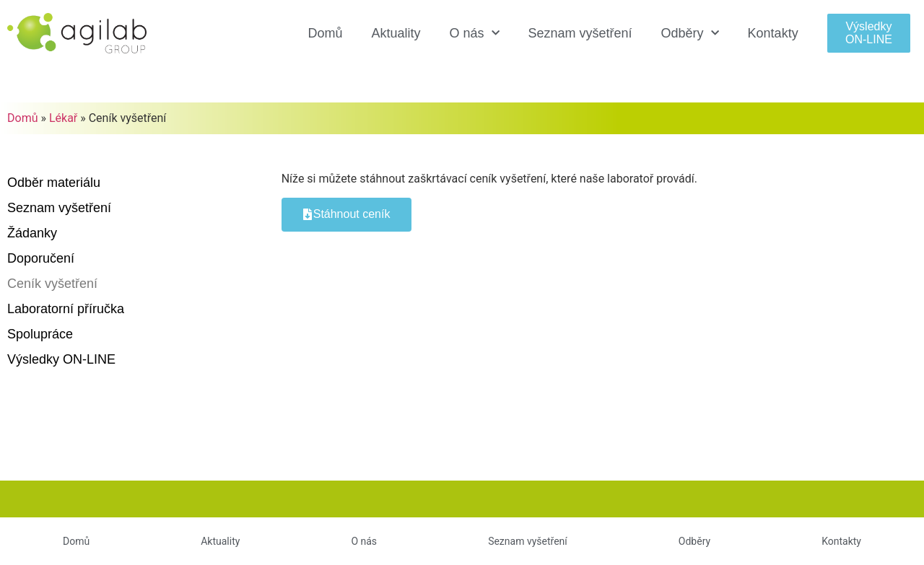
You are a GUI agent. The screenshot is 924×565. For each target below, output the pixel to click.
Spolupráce (40, 334)
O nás (474, 34)
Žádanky (32, 233)
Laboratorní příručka (66, 309)
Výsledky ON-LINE (61, 359)
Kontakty (773, 33)
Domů (325, 33)
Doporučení (41, 258)
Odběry (690, 34)
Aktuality (396, 33)
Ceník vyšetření (52, 284)
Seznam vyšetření (580, 33)
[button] (869, 33)
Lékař (63, 118)
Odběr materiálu (54, 183)
